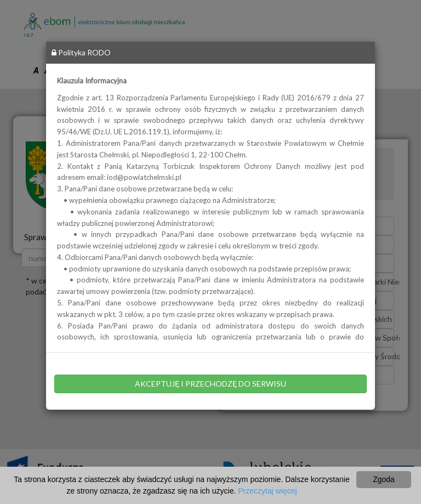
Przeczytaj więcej (267, 491)
